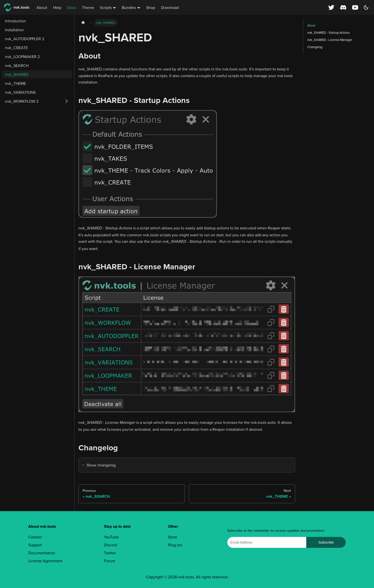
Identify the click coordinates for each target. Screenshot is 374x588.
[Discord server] (343, 7)
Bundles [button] (129, 7)
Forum (110, 561)
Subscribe (326, 542)
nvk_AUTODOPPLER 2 (25, 39)
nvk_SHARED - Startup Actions (328, 32)
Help (57, 7)
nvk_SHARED (17, 74)
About (42, 7)
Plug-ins (175, 545)
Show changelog (101, 465)
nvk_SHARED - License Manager (330, 40)
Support (35, 545)
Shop (151, 7)
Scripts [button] (106, 7)
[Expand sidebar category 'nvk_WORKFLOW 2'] (67, 101)
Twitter (110, 553)
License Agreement (45, 561)
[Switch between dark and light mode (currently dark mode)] (366, 7)
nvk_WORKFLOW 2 (22, 101)
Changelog (315, 47)
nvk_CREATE (16, 48)
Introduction (16, 21)
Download (170, 7)
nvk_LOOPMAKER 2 (22, 57)
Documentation (42, 553)
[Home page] (83, 23)
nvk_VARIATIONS (20, 92)
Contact (35, 537)
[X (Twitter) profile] (331, 7)
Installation (14, 30)
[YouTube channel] (356, 7)
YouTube (111, 537)
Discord (111, 545)
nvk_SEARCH (17, 65)
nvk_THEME (16, 83)
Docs (72, 7)
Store (173, 537)
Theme (88, 7)
